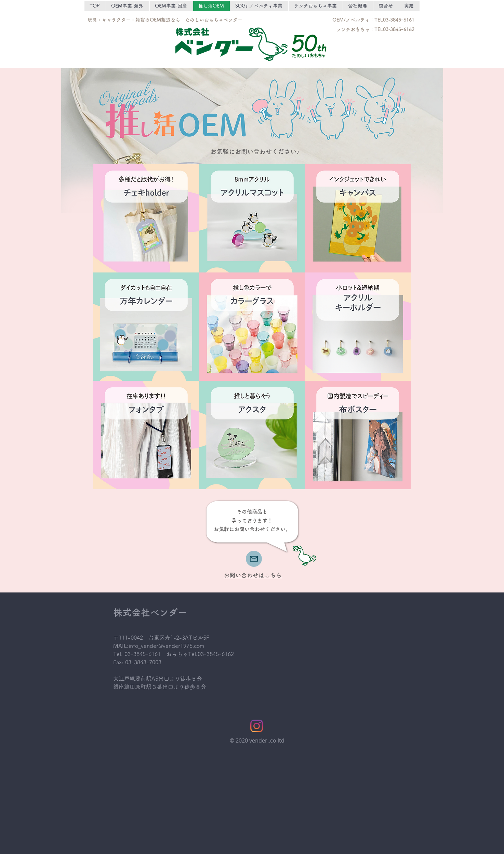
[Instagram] (257, 726)
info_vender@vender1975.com (166, 646)
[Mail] (254, 559)
